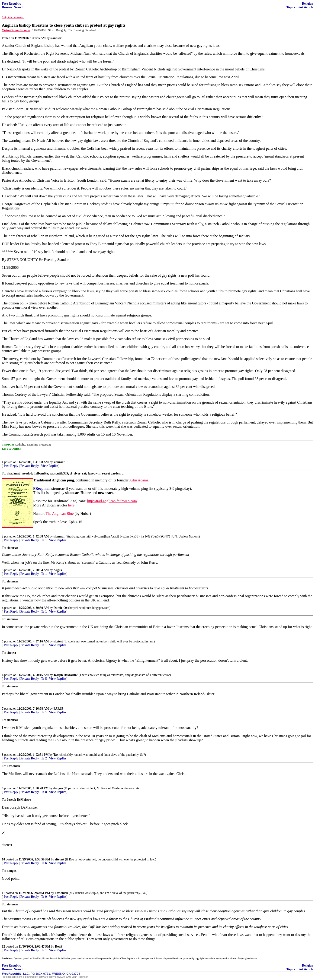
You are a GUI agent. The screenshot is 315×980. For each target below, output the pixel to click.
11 (3, 893)
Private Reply (30, 466)
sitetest (58, 641)
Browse (7, 7)
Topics (291, 7)
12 (3, 947)
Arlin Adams (139, 480)
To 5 (44, 679)
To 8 (44, 792)
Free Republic (11, 4)
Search (19, 7)
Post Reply (11, 466)
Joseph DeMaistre (66, 675)
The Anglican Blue (59, 514)
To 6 (44, 863)
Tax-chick (60, 755)
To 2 (44, 758)
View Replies (50, 466)
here (71, 505)
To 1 (44, 540)
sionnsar (59, 462)
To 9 (44, 897)
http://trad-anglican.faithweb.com (112, 501)
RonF (59, 947)
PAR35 (58, 709)
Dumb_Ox (61, 608)
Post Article (305, 7)
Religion (308, 4)
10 (3, 859)
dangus (58, 788)
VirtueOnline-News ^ (16, 30)
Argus (58, 570)
